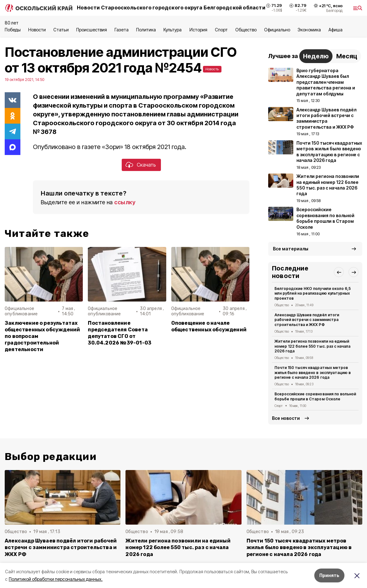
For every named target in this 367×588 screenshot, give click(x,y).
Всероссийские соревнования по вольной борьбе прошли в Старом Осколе (315, 396)
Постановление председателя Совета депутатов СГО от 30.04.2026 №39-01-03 (120, 333)
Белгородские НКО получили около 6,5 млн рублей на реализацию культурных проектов (313, 294)
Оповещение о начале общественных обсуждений (209, 326)
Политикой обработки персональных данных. (56, 579)
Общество (246, 30)
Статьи (61, 30)
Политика (146, 30)
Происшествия (92, 30)
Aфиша (335, 30)
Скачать (146, 165)
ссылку (125, 202)
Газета (122, 30)
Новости (37, 30)
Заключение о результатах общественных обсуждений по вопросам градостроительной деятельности (42, 336)
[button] (339, 272)
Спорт (221, 30)
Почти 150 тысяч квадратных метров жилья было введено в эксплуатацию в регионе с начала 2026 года (313, 373)
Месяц (347, 56)
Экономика (309, 30)
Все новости (286, 418)
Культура (173, 30)
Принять (329, 575)
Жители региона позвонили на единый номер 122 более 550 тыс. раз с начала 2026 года (312, 346)
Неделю (316, 56)
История (198, 30)
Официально (277, 30)
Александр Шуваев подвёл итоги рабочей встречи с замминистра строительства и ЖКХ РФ (307, 320)
